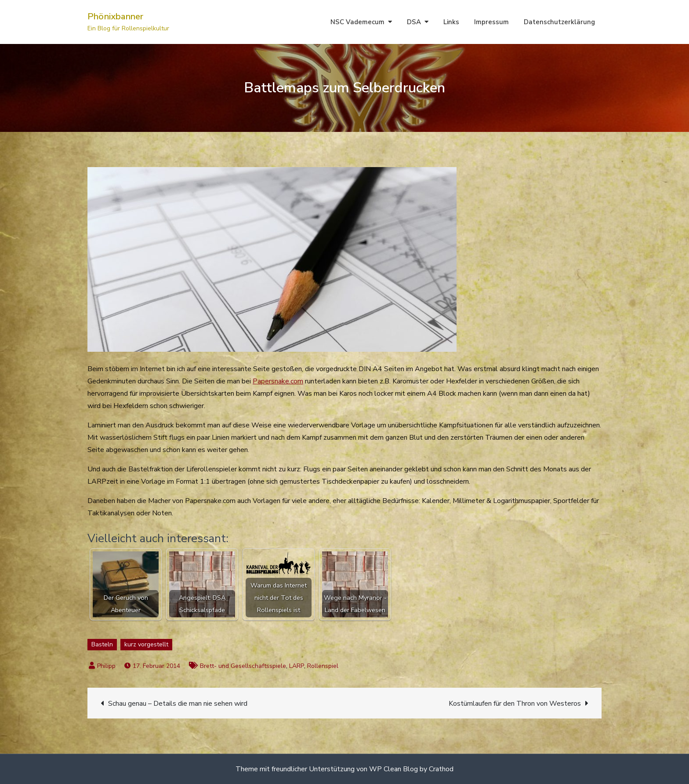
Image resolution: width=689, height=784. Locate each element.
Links (451, 22)
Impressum (491, 22)
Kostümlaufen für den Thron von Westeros (515, 704)
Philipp (106, 666)
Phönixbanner (115, 16)
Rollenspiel (323, 666)
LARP (297, 666)
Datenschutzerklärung (559, 22)
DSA (414, 22)
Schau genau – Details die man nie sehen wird (178, 704)
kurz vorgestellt (146, 644)
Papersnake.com (278, 381)
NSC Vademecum (357, 22)
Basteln (102, 644)
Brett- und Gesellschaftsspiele (243, 666)
